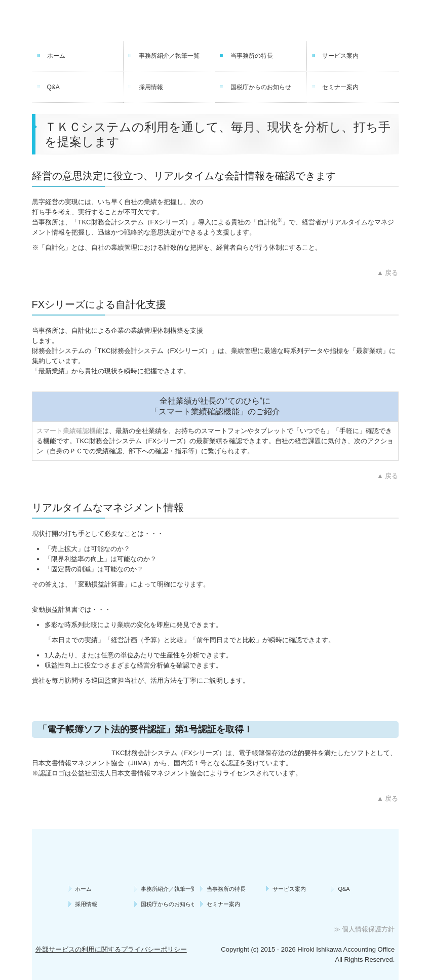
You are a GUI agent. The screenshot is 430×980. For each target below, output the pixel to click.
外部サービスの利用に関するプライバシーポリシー (111, 949)
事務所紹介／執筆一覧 (169, 56)
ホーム (56, 56)
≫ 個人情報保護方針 (364, 929)
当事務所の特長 (252, 56)
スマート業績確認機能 (69, 431)
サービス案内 (340, 56)
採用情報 (151, 87)
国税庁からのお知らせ (261, 87)
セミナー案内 (340, 87)
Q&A (53, 87)
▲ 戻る (387, 273)
